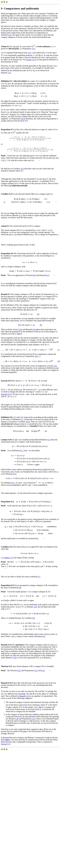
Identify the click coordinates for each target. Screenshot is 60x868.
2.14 (10, 35)
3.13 (33, 49)
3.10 (14, 658)
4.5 (57, 368)
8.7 (54, 294)
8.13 (14, 474)
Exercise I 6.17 (7, 394)
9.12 (28, 422)
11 (40, 709)
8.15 (19, 671)
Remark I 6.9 (24, 696)
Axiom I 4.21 (31, 60)
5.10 (29, 53)
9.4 (34, 618)
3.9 (36, 356)
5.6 (21, 390)
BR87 (8, 740)
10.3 (22, 169)
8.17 (48, 275)
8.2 (43, 469)
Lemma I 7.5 (8, 558)
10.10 (23, 119)
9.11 (36, 671)
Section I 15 (6, 744)
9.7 (39, 577)
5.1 (20, 215)
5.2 (55, 366)
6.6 (34, 329)
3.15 (9, 73)
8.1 (33, 234)
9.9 (20, 588)
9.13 (43, 671)
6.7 (22, 419)
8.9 (35, 275)
